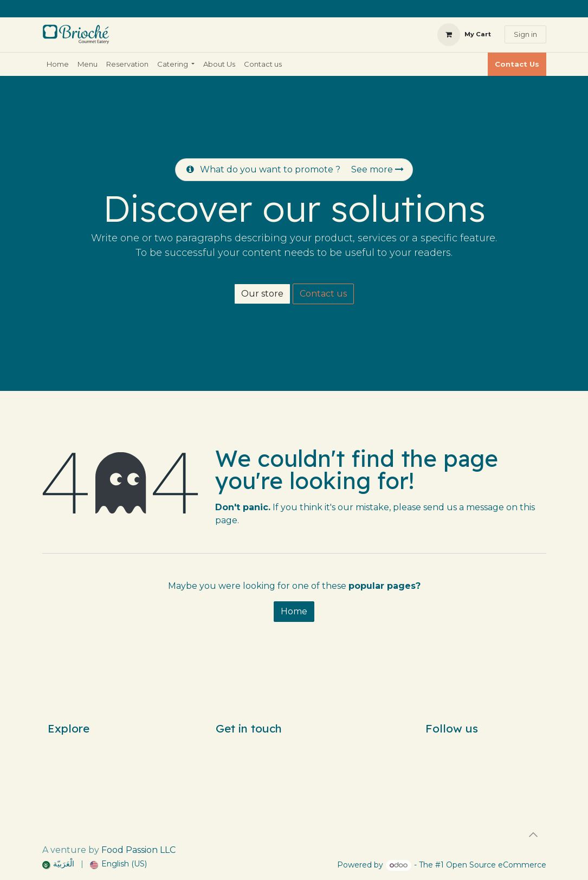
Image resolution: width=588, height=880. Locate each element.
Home (294, 611)
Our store (262, 294)
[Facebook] (447, 747)
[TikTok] (486, 747)
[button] (533, 834)
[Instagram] (467, 747)
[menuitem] (58, 65)
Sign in (525, 34)
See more (377, 169)
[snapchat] (506, 747)
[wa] (522, 747)
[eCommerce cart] (464, 35)
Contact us (323, 294)
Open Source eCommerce (496, 865)
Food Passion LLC (138, 850)
